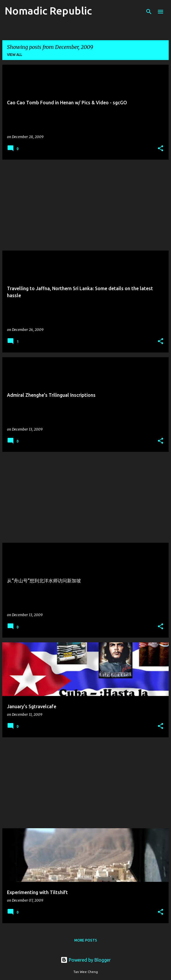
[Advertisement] (85, 205)
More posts (86, 940)
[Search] (149, 12)
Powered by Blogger (86, 960)
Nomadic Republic (48, 11)
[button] (161, 149)
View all (15, 55)
